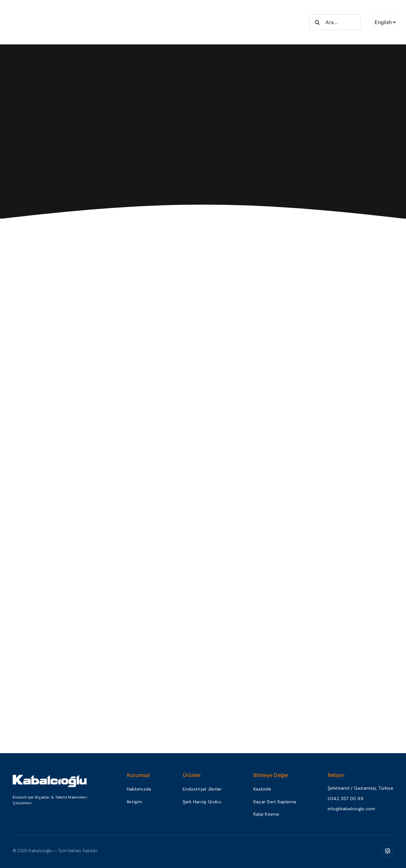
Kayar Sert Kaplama (275, 802)
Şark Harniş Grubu (202, 802)
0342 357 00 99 (346, 799)
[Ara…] (335, 22)
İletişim (134, 802)
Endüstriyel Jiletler (202, 789)
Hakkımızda (139, 789)
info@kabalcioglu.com (352, 809)
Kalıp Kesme (266, 814)
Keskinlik (262, 789)
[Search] (317, 22)
